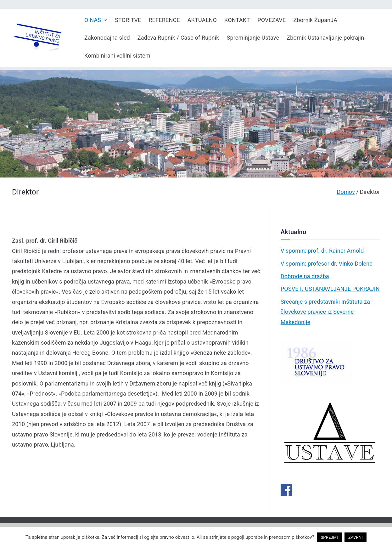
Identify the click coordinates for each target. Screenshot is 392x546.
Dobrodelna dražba (305, 276)
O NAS (96, 20)
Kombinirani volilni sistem (117, 56)
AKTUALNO (202, 20)
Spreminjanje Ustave (253, 38)
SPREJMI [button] (329, 537)
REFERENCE (164, 20)
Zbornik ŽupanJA (315, 20)
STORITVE (128, 20)
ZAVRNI (356, 537)
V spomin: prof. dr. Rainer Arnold (322, 251)
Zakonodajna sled (107, 38)
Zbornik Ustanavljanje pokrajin (325, 38)
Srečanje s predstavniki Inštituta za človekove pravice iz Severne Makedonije (325, 312)
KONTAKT (237, 20)
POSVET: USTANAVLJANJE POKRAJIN (330, 289)
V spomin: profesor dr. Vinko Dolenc (327, 264)
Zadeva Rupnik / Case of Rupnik (178, 38)
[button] (104, 20)
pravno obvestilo (177, 537)
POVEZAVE (272, 20)
